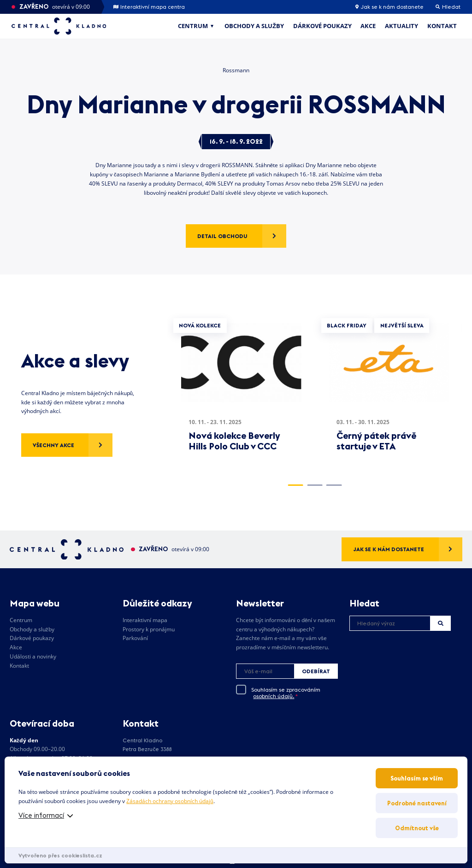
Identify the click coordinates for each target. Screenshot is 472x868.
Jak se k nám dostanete (389, 7)
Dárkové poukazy (322, 26)
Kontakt (442, 26)
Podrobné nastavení (417, 803)
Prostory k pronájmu (149, 629)
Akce (368, 26)
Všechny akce (53, 445)
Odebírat (316, 671)
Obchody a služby (254, 26)
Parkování (135, 638)
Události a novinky (33, 656)
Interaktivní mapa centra (149, 7)
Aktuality (401, 26)
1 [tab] (296, 485)
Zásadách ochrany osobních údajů (170, 801)
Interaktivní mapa (145, 620)
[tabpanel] (241, 393)
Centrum (193, 26)
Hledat (441, 623)
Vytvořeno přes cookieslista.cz (60, 855)
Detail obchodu (222, 236)
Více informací (41, 815)
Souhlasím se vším (417, 778)
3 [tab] (334, 485)
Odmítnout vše (417, 828)
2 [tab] (315, 485)
